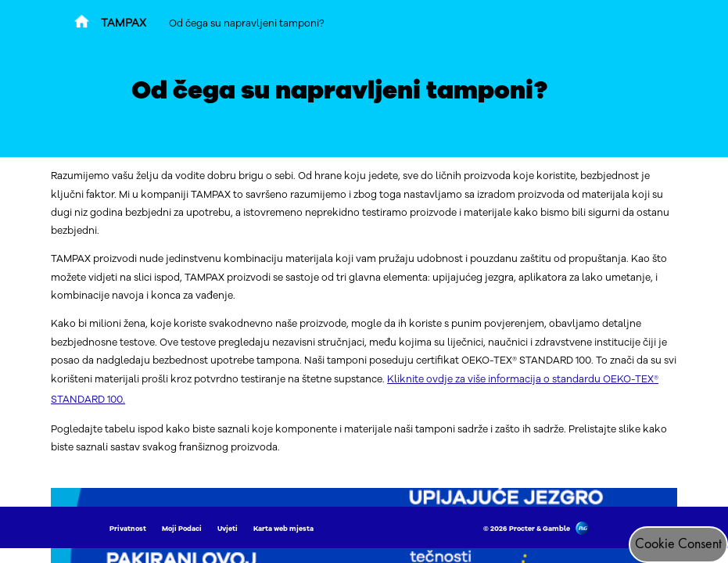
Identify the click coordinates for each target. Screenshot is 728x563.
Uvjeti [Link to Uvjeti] (228, 529)
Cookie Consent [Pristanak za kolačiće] (678, 544)
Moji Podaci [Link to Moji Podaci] (182, 529)
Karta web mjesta (283, 529)
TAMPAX (124, 23)
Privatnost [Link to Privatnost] (128, 529)
